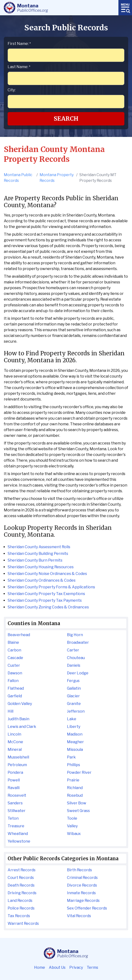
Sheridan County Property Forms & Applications (51, 587)
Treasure (16, 826)
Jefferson (76, 711)
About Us (57, 967)
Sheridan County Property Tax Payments (45, 600)
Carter (73, 650)
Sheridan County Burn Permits (35, 560)
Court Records (21, 878)
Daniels (74, 665)
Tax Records (19, 916)
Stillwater (17, 811)
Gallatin (74, 688)
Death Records (21, 885)
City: (12, 90)
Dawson (15, 673)
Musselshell (18, 757)
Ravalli (14, 788)
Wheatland (18, 834)
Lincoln (14, 734)
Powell (14, 780)
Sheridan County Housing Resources (41, 567)
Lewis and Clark (22, 727)
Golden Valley (20, 704)
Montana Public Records (18, 178)
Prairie (73, 780)
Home (40, 967)
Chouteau (76, 658)
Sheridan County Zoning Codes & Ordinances (48, 607)
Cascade (15, 658)
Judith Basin (18, 719)
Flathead (16, 688)
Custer (14, 665)
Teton (13, 818)
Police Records (21, 908)
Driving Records (22, 893)
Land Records (20, 901)
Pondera (15, 772)
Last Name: (19, 67)
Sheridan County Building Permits (38, 554)
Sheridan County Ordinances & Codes (42, 580)
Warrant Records (23, 923)
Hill (10, 711)
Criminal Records (82, 878)
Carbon (14, 650)
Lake (72, 719)
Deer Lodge (78, 673)
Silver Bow (77, 803)
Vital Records (79, 916)
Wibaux (74, 834)
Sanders (15, 803)
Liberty (74, 727)
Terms (92, 967)
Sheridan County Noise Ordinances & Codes (47, 574)
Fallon (13, 681)
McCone (15, 742)
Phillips (74, 765)
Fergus (73, 681)
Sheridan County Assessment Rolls (39, 547)
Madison (75, 734)
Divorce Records (82, 885)
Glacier (73, 696)
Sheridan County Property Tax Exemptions (46, 594)
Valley (72, 826)
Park (71, 757)
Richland (75, 788)
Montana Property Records (57, 178)
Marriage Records (83, 901)
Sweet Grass (78, 811)
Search (66, 119)
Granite (74, 704)
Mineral (15, 750)
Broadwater (78, 642)
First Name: (19, 44)
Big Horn (75, 635)
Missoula (75, 750)
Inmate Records (81, 893)
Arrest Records (22, 870)
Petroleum (17, 765)
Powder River (79, 772)
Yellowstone (19, 841)
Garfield (15, 696)
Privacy (76, 967)
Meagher (75, 742)
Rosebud (75, 795)
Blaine (13, 642)
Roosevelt (17, 795)
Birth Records (79, 870)
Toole (72, 818)
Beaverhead (19, 635)
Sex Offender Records (87, 908)
